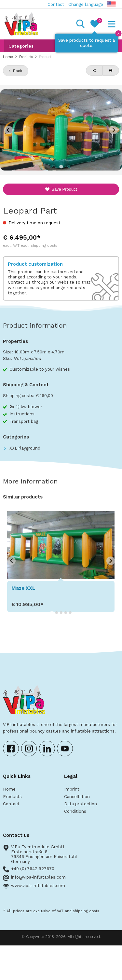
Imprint (72, 789)
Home (8, 57)
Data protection (81, 804)
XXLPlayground (25, 448)
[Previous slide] (8, 130)
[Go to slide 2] (57, 613)
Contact (56, 4)
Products (26, 57)
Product (45, 57)
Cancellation (77, 797)
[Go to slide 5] (70, 613)
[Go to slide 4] (66, 613)
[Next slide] (114, 130)
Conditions (75, 811)
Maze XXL (23, 588)
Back (18, 71)
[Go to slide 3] (61, 613)
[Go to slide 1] (61, 166)
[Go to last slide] (11, 561)
